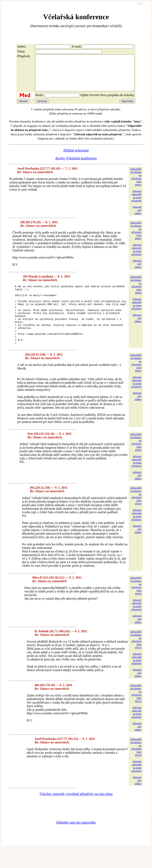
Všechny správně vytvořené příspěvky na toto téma (76, 813)
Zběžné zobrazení (76, 157)
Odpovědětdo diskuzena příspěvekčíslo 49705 (136, 461)
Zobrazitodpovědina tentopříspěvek (136, 203)
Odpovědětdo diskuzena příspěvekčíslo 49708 (136, 605)
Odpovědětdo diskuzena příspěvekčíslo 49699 (136, 292)
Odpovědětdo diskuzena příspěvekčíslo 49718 (136, 766)
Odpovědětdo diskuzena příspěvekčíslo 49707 (136, 515)
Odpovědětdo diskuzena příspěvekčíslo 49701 (136, 382)
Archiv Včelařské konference (76, 165)
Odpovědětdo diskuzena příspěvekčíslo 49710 (136, 659)
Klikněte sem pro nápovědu (76, 841)
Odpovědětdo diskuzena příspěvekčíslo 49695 (136, 184)
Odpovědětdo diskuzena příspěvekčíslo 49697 (136, 238)
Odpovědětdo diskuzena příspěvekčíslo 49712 (136, 712)
